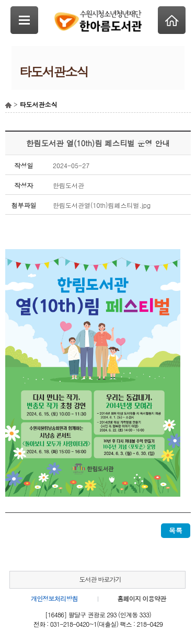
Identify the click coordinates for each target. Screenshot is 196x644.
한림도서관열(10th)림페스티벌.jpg (102, 205)
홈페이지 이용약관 (141, 598)
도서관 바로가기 (100, 579)
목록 (176, 530)
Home (172, 20)
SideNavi (24, 20)
